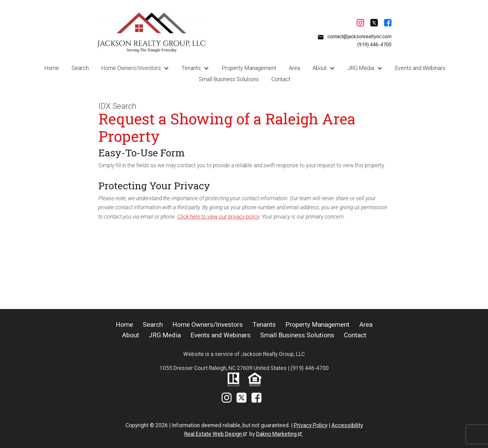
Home (52, 68)
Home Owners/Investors (208, 325)
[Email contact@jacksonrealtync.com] (354, 37)
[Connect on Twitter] (374, 24)
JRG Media (165, 335)
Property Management (249, 68)
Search (80, 68)
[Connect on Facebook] (388, 24)
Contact (281, 79)
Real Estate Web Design (216, 434)
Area (294, 68)
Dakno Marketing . (279, 434)
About (131, 335)
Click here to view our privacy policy (218, 217)
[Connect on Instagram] (360, 24)
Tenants (264, 325)
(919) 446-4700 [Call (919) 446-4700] (374, 45)
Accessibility (347, 425)
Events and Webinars (420, 68)
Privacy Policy (311, 425)
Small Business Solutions (229, 79)
